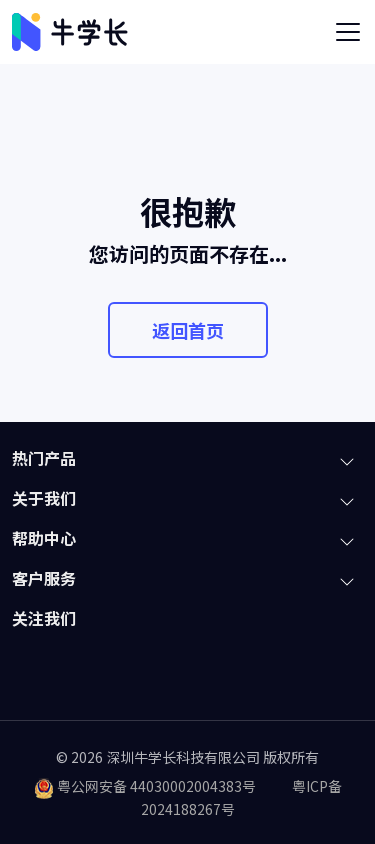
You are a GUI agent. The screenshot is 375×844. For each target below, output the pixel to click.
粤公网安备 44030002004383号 (156, 786)
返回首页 (188, 330)
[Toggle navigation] (348, 32)
